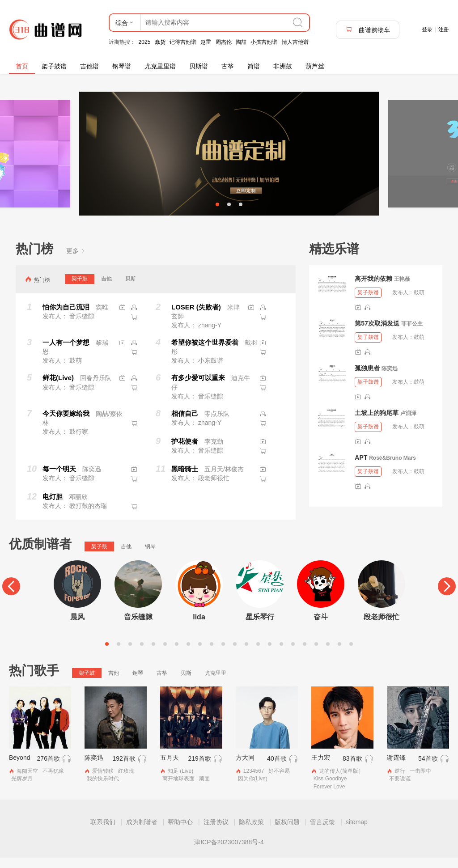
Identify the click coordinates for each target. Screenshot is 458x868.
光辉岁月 (22, 789)
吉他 (106, 289)
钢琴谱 (122, 66)
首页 (22, 66)
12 (235, 654)
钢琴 (150, 557)
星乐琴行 (260, 627)
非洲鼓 (283, 66)
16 (281, 654)
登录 (427, 30)
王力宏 (321, 768)
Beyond (19, 768)
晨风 (77, 627)
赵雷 (206, 42)
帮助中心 (180, 832)
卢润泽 (408, 423)
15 (270, 654)
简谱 (254, 66)
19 (316, 654)
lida (199, 627)
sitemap (357, 832)
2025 (145, 42)
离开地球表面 (178, 789)
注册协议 (216, 832)
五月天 (170, 768)
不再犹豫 (53, 782)
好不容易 (279, 782)
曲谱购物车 (368, 30)
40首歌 (277, 769)
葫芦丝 (315, 66)
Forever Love (329, 797)
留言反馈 (322, 832)
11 (223, 654)
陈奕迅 (390, 379)
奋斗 (321, 627)
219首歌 (199, 769)
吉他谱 (89, 66)
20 (328, 654)
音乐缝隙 (138, 627)
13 (246, 654)
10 (212, 654)
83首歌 (352, 769)
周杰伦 (224, 42)
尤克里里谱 (160, 66)
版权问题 (287, 832)
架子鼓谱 (54, 66)
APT (361, 468)
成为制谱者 (142, 832)
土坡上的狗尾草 (377, 423)
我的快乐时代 (103, 789)
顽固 (204, 789)
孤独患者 (367, 378)
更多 (76, 261)
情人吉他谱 (295, 42)
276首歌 (49, 769)
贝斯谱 (199, 66)
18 (305, 654)
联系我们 (103, 832)
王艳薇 (402, 289)
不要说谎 (400, 789)
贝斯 (131, 289)
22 (351, 654)
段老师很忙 (382, 627)
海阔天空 (27, 782)
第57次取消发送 (377, 334)
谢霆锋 (396, 768)
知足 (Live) (180, 782)
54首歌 (428, 769)
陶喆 (241, 42)
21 (339, 654)
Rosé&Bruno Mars (392, 468)
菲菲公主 (412, 334)
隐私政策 (251, 832)
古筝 (228, 66)
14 (258, 654)
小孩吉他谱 (264, 42)
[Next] (447, 597)
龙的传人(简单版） (341, 782)
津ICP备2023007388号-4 (229, 852)
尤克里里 (216, 683)
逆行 (400, 782)
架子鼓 (80, 289)
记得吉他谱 (183, 42)
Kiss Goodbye (330, 789)
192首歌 (124, 769)
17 (293, 654)
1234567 (254, 782)
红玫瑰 (126, 782)
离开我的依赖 (373, 289)
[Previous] (11, 597)
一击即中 (420, 782)
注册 (444, 30)
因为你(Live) (253, 789)
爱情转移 (103, 782)
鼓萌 (419, 303)
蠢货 (160, 42)
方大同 (245, 768)
